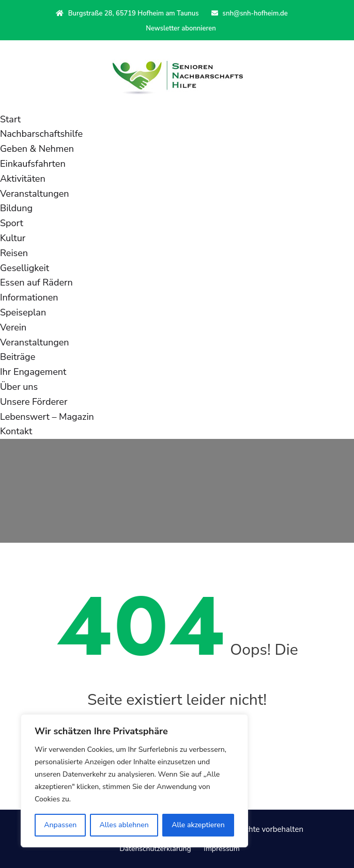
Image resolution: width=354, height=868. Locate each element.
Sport (12, 223)
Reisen (14, 253)
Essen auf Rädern (36, 282)
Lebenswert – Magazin (47, 417)
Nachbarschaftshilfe (41, 134)
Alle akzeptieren (198, 825)
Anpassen (60, 825)
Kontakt (16, 431)
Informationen (29, 297)
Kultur (13, 238)
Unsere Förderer (34, 402)
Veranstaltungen (35, 194)
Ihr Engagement (33, 372)
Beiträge (18, 357)
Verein (13, 327)
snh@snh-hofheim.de (250, 13)
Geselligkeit (25, 268)
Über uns (19, 387)
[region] (134, 781)
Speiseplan (23, 312)
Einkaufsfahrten (33, 164)
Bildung (16, 208)
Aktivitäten (23, 179)
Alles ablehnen (124, 825)
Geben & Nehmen (37, 149)
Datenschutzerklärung (155, 849)
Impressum (221, 849)
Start (10, 119)
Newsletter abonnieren (181, 28)
